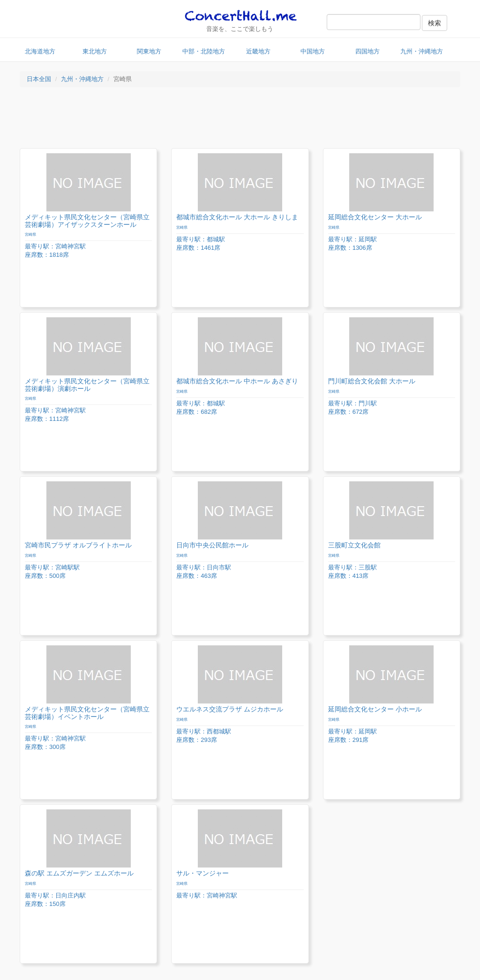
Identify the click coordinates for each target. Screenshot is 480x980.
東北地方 (95, 51)
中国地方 (313, 51)
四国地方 (367, 51)
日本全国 (39, 79)
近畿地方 (258, 51)
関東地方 (149, 51)
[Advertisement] (240, 120)
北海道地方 (40, 51)
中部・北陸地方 (204, 51)
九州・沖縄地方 (422, 51)
